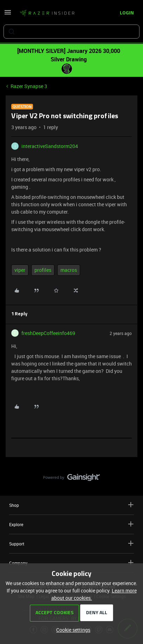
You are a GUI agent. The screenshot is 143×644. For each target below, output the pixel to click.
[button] (8, 15)
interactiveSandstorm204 (50, 146)
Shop (71, 505)
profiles (43, 270)
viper (20, 270)
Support (71, 544)
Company (71, 563)
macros (69, 270)
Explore (71, 524)
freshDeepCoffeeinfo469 (48, 333)
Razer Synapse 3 (29, 86)
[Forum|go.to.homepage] (47, 13)
